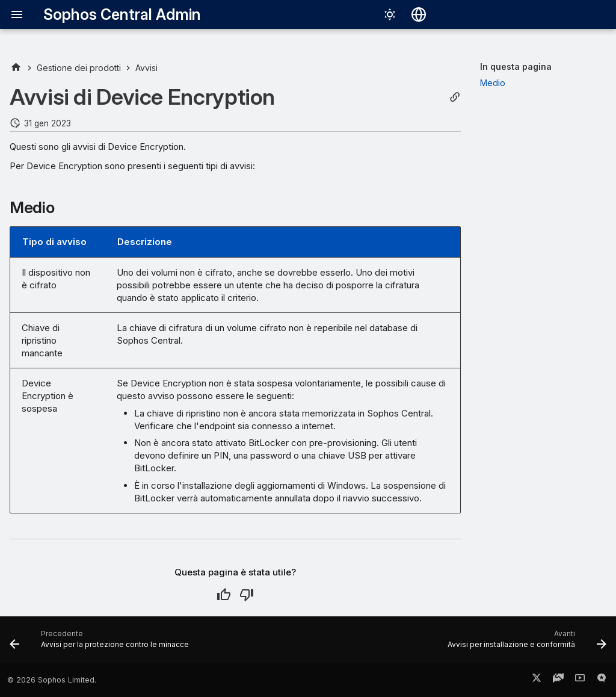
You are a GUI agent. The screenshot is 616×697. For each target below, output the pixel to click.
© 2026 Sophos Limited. (52, 680)
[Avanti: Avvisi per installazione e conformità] (525, 643)
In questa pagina (516, 67)
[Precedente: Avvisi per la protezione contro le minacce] (102, 643)
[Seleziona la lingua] (419, 14)
